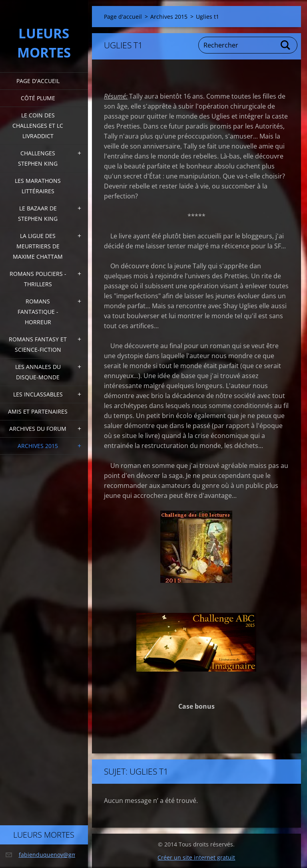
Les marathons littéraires (38, 186)
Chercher (286, 45)
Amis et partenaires (38, 411)
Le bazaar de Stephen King (38, 213)
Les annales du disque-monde (38, 372)
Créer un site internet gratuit (196, 857)
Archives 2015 (38, 446)
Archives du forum (38, 429)
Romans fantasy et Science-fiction (38, 344)
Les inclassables (38, 394)
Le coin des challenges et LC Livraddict (38, 126)
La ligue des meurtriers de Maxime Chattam (38, 246)
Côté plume (38, 98)
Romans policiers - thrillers (38, 279)
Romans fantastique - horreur (38, 312)
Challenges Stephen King (38, 158)
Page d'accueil (38, 81)
